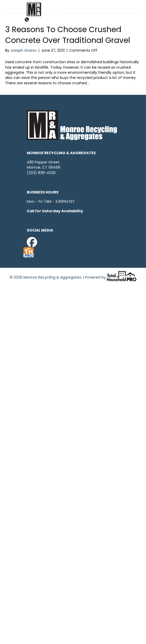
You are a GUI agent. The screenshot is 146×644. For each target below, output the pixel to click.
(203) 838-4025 (41, 173)
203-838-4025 (46, 20)
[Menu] (117, 34)
